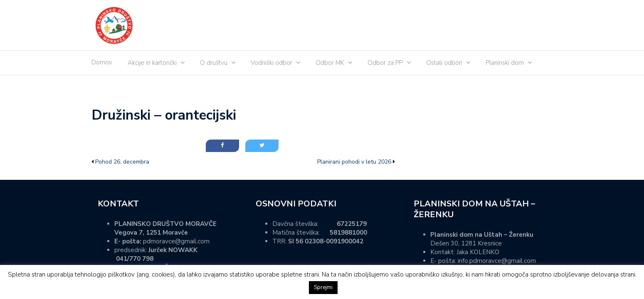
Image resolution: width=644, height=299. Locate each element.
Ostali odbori (444, 63)
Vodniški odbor (271, 63)
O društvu (214, 63)
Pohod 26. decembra (122, 162)
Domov (102, 62)
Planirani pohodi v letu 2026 (354, 162)
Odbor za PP (385, 63)
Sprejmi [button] (323, 287)
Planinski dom (505, 63)
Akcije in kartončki (152, 63)
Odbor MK (330, 63)
